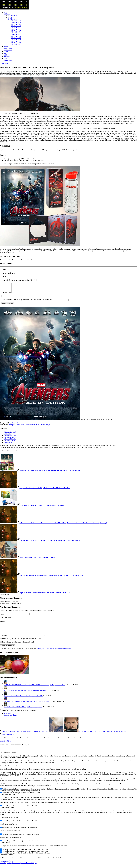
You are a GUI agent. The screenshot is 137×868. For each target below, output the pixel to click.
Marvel (43, 427)
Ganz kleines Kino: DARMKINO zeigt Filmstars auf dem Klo (23, 711)
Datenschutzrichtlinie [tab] (7, 859)
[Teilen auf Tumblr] (9, 443)
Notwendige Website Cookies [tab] (9, 770)
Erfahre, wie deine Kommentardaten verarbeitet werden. (54, 653)
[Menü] (8, 60)
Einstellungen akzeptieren (8, 867)
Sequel (48, 427)
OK (1, 745)
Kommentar (4, 639)
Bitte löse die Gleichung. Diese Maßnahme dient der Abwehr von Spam (29, 302)
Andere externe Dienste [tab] (7, 812)
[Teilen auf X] (8, 436)
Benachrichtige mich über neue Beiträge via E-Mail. (18, 646)
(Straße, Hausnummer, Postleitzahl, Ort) (19, 280)
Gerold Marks (16, 425)
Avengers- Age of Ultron (16, 427)
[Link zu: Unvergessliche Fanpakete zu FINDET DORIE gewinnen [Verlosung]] (32, 507)
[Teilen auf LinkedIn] (10, 441)
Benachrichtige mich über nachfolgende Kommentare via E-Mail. (22, 643)
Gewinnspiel (4, 63)
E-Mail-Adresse (5, 620)
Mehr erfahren (7, 745)
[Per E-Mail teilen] (9, 444)
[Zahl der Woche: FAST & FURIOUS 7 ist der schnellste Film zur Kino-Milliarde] (95, 735)
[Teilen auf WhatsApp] (10, 437)
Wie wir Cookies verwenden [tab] (9, 757)
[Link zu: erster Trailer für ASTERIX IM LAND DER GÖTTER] (28, 560)
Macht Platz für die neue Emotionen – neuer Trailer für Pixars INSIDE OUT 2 (28, 706)
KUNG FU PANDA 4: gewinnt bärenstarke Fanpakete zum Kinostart (25, 695)
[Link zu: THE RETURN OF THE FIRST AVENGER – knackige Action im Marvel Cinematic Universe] (40, 542)
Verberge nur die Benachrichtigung (26, 867)
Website (2, 623)
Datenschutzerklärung (7, 865)
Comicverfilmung (30, 427)
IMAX (38, 427)
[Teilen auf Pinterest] (10, 439)
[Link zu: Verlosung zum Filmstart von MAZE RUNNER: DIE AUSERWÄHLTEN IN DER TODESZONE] (41, 472)
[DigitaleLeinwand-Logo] (14, 9)
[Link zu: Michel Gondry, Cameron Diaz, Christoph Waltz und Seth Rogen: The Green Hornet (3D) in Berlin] (42, 577)
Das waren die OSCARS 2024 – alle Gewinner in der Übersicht (23, 700)
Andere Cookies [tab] (5, 847)
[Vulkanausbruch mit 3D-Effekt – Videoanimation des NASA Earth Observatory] (32, 735)
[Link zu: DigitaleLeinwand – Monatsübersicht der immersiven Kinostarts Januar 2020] (35, 595)
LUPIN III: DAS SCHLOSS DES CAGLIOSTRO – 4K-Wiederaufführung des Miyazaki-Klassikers (34, 689)
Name (2, 616)
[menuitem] (70, 12)
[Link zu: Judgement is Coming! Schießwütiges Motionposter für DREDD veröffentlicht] (35, 490)
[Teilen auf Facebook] (10, 434)
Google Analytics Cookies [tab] (8, 799)
